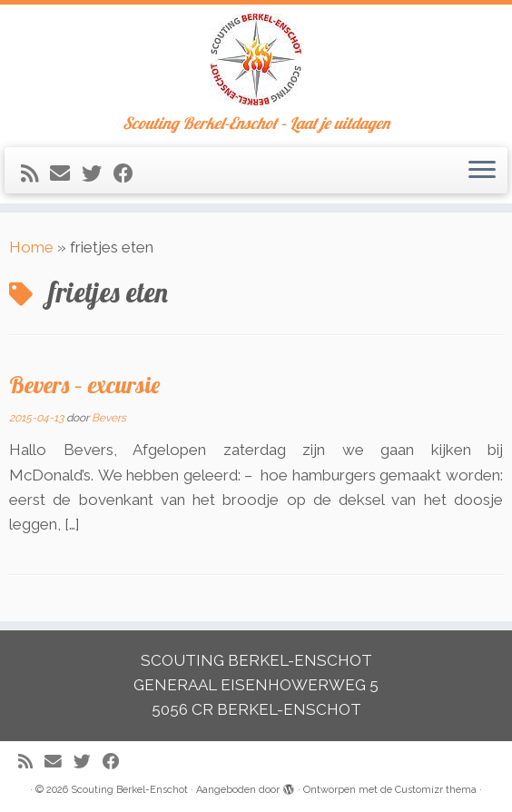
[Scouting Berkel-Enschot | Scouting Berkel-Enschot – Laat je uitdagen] (256, 59)
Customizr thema (436, 790)
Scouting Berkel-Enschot (129, 790)
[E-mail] (66, 173)
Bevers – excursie (84, 384)
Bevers (109, 418)
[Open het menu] (482, 171)
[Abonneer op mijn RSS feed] (35, 173)
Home (31, 247)
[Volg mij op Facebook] (129, 173)
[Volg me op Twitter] (98, 173)
